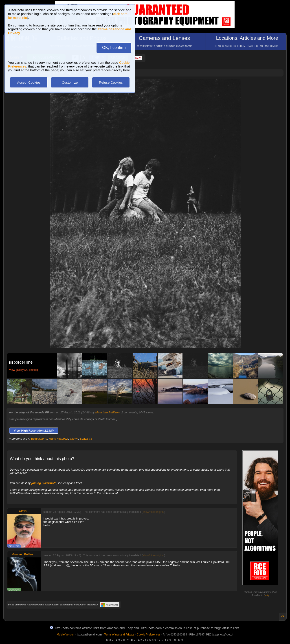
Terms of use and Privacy (119, 635)
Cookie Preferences (148, 635)
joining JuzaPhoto (44, 483)
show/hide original (153, 512)
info (267, 595)
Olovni (74, 439)
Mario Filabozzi (58, 439)
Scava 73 (86, 439)
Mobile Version (66, 635)
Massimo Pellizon (108, 412)
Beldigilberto (39, 439)
